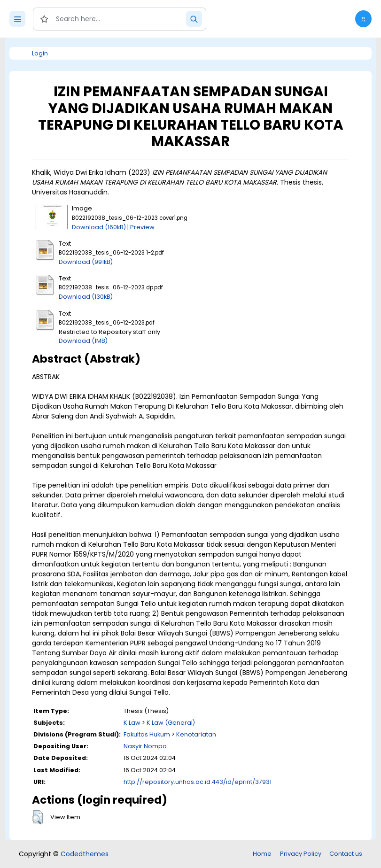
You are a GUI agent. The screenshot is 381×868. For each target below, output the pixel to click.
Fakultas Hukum (147, 734)
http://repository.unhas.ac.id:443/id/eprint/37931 (198, 782)
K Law (132, 723)
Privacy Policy (301, 854)
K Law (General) (171, 723)
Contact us (346, 854)
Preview (142, 227)
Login (40, 53)
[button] (363, 19)
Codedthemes (85, 854)
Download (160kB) (99, 227)
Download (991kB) (86, 262)
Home (262, 854)
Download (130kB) (86, 297)
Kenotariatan (196, 734)
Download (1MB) (83, 341)
